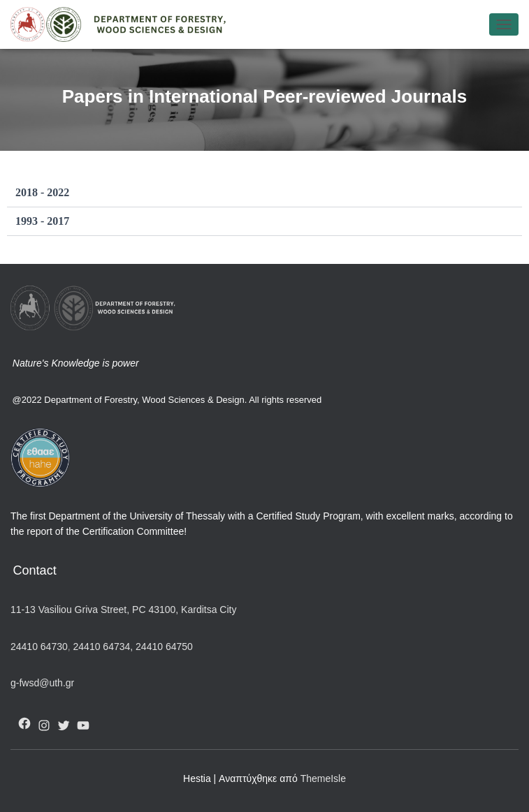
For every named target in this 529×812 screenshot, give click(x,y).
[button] (264, 193)
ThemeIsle (323, 778)
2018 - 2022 (42, 192)
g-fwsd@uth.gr (42, 683)
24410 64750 (164, 647)
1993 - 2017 (42, 221)
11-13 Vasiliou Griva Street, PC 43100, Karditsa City (123, 610)
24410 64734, (103, 647)
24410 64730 (39, 647)
